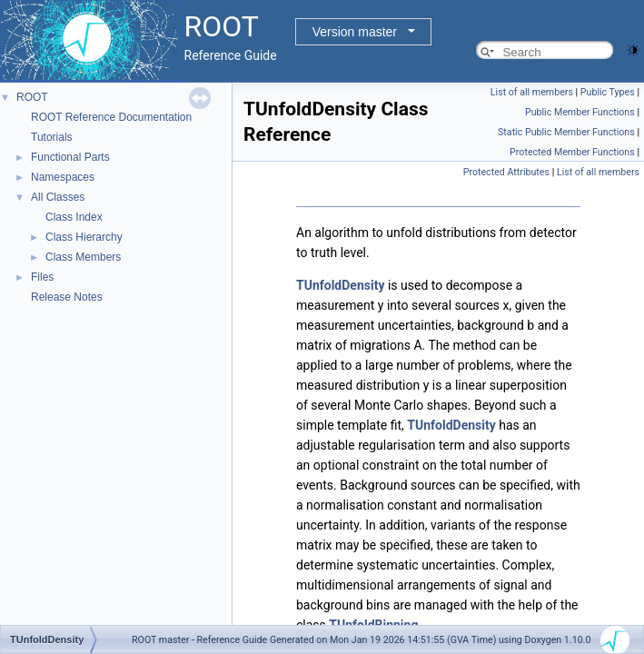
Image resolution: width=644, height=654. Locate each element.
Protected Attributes (506, 172)
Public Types (608, 92)
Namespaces (63, 177)
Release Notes (67, 297)
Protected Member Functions (572, 152)
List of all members (532, 92)
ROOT (32, 97)
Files (42, 277)
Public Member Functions (580, 112)
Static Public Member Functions (566, 132)
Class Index (74, 217)
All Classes (58, 197)
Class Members (83, 257)
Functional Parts (70, 157)
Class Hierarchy (84, 237)
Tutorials (52, 137)
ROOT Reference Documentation (111, 117)
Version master (355, 32)
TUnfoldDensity (340, 285)
